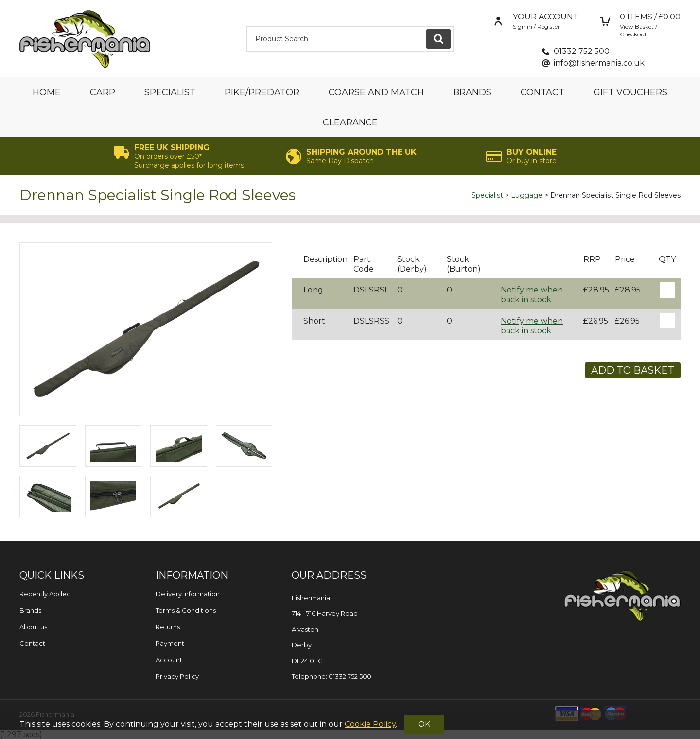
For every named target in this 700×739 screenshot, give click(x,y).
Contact (542, 92)
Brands (472, 92)
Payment (170, 643)
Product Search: (247, 26)
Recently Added (45, 594)
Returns (168, 627)
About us (33, 627)
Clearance (350, 122)
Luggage (527, 195)
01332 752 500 (582, 51)
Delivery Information (188, 594)
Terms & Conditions (186, 610)
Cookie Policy (370, 724)
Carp (103, 92)
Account (169, 660)
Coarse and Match (376, 92)
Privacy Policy (177, 676)
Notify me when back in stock (532, 295)
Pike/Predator (262, 92)
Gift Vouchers (630, 92)
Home (47, 92)
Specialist (170, 92)
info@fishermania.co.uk (599, 63)
